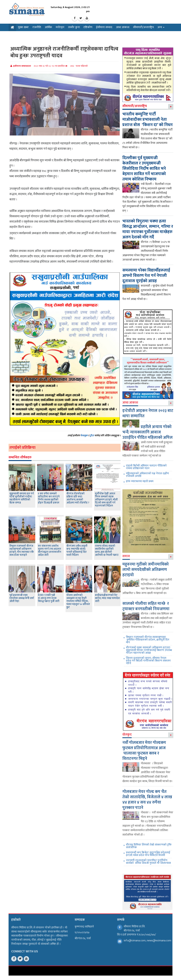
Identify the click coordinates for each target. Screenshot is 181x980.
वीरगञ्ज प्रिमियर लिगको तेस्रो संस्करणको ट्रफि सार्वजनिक (149, 843)
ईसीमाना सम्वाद (104, 27)
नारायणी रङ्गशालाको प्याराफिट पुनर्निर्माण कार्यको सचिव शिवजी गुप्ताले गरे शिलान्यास (148, 859)
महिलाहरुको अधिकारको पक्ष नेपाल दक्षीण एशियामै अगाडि (147, 472)
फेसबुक (84, 436)
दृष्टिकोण (88, 27)
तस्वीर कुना (74, 27)
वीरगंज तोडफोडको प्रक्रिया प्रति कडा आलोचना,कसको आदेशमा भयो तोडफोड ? (78, 498)
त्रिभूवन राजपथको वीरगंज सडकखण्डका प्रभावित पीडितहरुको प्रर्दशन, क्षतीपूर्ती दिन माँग (148, 637)
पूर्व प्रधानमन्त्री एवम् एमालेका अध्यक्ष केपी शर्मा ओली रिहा (22, 598)
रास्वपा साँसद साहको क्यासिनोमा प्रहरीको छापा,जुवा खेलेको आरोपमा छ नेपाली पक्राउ (107, 550)
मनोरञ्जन (60, 27)
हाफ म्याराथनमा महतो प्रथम (140, 479)
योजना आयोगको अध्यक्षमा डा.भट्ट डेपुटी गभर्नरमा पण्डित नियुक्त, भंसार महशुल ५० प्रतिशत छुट (78, 601)
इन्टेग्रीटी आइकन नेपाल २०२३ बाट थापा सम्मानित (148, 411)
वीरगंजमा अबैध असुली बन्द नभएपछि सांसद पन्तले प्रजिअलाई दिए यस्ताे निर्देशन (77, 550)
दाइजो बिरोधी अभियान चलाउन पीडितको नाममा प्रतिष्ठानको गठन (146, 464)
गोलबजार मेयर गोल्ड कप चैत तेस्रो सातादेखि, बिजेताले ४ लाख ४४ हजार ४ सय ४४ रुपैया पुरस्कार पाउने (147, 797)
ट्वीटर (92, 436)
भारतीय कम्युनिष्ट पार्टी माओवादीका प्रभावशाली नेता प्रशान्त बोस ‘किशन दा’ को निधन (148, 119)
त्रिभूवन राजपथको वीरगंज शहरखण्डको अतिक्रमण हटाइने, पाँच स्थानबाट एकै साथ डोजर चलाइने (22, 550)
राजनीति (37, 27)
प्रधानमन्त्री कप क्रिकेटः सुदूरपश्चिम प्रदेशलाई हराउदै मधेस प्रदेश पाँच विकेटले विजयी (148, 851)
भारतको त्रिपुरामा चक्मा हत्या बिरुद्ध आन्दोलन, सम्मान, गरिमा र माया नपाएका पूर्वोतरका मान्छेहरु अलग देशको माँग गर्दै (148, 229)
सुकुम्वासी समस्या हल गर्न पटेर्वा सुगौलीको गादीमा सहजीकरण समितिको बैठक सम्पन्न (22, 498)
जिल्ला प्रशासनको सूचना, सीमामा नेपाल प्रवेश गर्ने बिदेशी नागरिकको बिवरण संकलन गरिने (148, 658)
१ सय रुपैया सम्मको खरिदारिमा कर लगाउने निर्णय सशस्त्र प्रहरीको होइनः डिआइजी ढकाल (49, 498)
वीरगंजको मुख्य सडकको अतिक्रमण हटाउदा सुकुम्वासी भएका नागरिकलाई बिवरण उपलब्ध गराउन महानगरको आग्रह (149, 648)
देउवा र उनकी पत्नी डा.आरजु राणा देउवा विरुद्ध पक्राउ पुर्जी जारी (49, 598)
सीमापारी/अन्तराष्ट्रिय (143, 27)
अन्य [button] (161, 27)
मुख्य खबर (23, 27)
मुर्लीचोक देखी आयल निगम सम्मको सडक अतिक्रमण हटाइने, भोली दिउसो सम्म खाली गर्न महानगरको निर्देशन (106, 500)
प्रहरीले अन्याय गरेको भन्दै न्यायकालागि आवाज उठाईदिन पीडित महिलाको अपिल (148, 429)
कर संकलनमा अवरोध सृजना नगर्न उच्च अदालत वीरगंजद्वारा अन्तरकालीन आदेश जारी (50, 550)
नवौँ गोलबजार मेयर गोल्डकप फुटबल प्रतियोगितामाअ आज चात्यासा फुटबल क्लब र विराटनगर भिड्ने (144, 748)
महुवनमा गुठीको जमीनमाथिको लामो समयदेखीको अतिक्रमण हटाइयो (146, 567)
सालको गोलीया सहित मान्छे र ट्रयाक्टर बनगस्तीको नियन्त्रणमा (146, 604)
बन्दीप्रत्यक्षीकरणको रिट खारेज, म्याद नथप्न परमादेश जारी (107, 598)
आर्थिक (48, 27)
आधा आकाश (123, 27)
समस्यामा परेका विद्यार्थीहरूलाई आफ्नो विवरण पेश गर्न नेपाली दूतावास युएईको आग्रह (146, 276)
